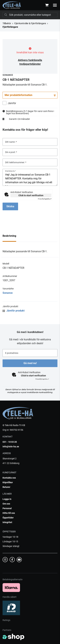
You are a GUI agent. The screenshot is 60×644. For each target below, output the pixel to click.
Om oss (6, 504)
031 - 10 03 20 (10, 442)
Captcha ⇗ (45, 199)
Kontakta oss (9, 478)
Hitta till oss (9, 513)
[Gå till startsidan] (12, 5)
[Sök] (30, 15)
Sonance (8, 293)
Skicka (10, 206)
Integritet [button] (7, 522)
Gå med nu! (30, 363)
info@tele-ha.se (11, 447)
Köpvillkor (8, 482)
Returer (6, 487)
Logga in (7, 499)
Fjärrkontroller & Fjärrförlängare (30, 23)
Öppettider (8, 518)
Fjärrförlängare (10, 27)
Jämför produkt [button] (14, 311)
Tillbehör (7, 23)
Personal (7, 508)
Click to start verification (31, 195)
